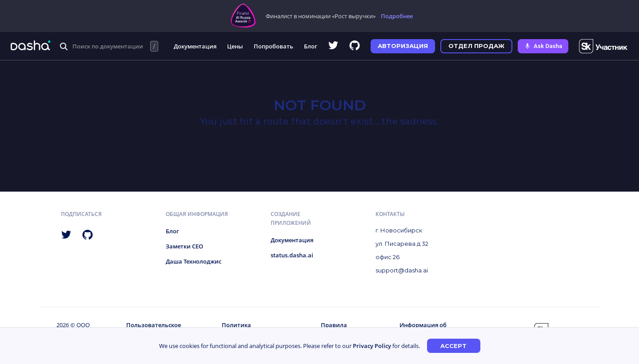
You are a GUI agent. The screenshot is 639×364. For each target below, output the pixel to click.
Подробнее (397, 16)
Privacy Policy (372, 346)
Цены (235, 46)
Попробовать (274, 46)
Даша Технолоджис (194, 261)
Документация (195, 46)
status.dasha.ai (292, 255)
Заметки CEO (184, 246)
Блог (311, 46)
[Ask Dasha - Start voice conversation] (543, 46)
